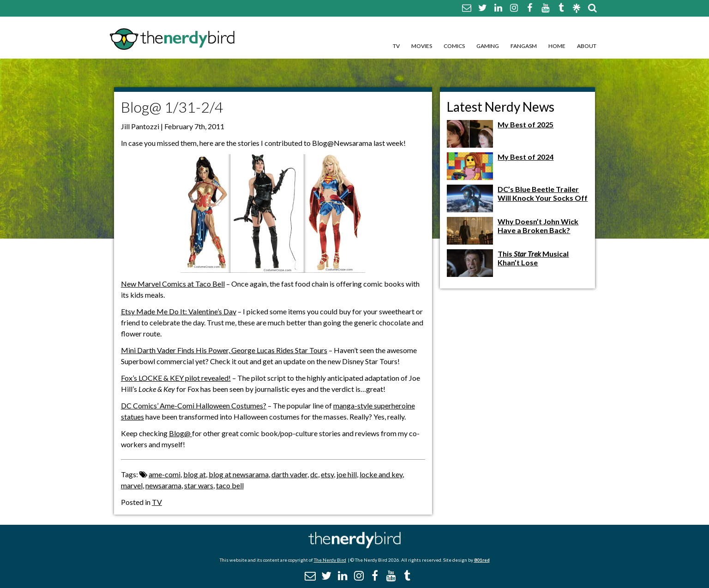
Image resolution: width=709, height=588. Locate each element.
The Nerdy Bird (330, 560)
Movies (422, 46)
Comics (454, 46)
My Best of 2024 (526, 157)
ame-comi (165, 474)
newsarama (163, 485)
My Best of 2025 (526, 124)
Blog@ (180, 433)
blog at (195, 474)
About (587, 46)
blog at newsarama (239, 474)
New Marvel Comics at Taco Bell (173, 284)
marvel (132, 485)
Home (557, 46)
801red (482, 560)
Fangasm (524, 46)
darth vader (289, 474)
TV (396, 46)
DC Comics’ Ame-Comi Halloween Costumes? (194, 405)
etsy (327, 474)
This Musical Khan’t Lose (533, 258)
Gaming (488, 46)
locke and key (381, 474)
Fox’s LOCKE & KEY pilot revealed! (176, 378)
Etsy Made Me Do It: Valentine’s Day (179, 311)
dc (314, 474)
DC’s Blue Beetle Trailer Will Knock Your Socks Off (543, 193)
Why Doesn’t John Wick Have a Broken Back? (538, 226)
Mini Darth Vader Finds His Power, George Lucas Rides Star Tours (224, 350)
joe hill (347, 474)
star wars (199, 485)
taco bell (230, 485)
